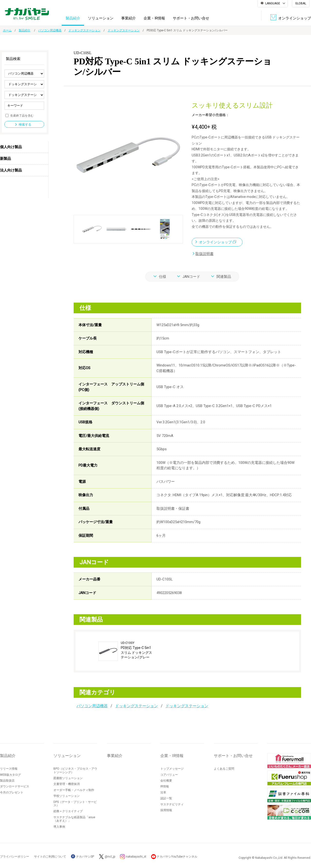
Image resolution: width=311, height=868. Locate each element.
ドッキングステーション (85, 30)
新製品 (5, 159)
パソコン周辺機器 (50, 30)
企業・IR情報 (154, 18)
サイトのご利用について (50, 856)
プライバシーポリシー (15, 856)
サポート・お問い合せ (191, 18)
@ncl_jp (110, 856)
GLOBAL (301, 3)
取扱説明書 (204, 254)
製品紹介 (73, 18)
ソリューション (101, 18)
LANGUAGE (273, 3)
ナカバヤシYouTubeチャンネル (178, 856)
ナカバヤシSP (82, 856)
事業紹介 (129, 18)
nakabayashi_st (136, 856)
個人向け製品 (11, 147)
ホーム (7, 30)
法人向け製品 (11, 170)
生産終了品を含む (22, 115)
